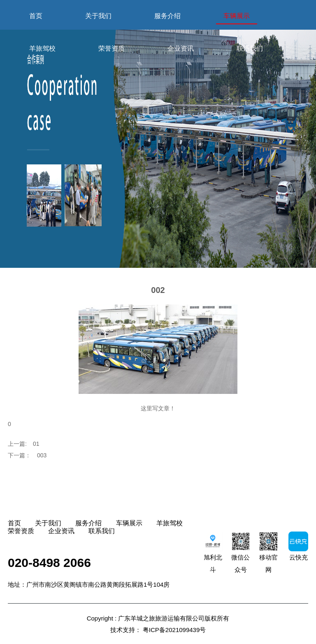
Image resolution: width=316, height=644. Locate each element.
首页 (36, 16)
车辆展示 (237, 16)
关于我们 (98, 16)
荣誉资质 (112, 48)
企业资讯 (181, 48)
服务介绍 (167, 16)
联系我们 (250, 48)
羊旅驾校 (42, 48)
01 (36, 444)
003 (42, 455)
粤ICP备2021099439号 (174, 630)
